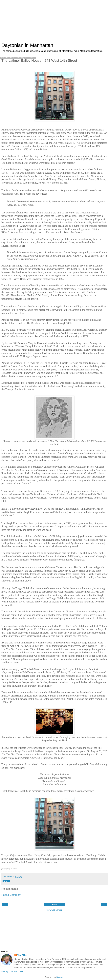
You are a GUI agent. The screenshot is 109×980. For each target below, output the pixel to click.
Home (54, 905)
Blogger (60, 977)
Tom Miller (22, 955)
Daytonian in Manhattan (27, 45)
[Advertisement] (54, 22)
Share (6, 881)
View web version (54, 910)
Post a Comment (11, 895)
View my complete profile (12, 971)
